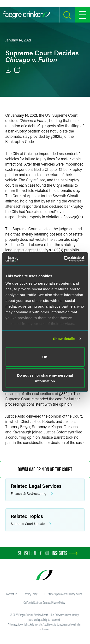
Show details (64, 339)
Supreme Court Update (31, 524)
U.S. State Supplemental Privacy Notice (63, 594)
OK (45, 357)
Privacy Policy (31, 594)
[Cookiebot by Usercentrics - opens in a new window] (64, 259)
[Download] (8, 70)
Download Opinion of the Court (45, 469)
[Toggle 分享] (17, 70)
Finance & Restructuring (32, 494)
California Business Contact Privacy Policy (44, 603)
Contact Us (12, 594)
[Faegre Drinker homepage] (27, 15)
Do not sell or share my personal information (45, 378)
